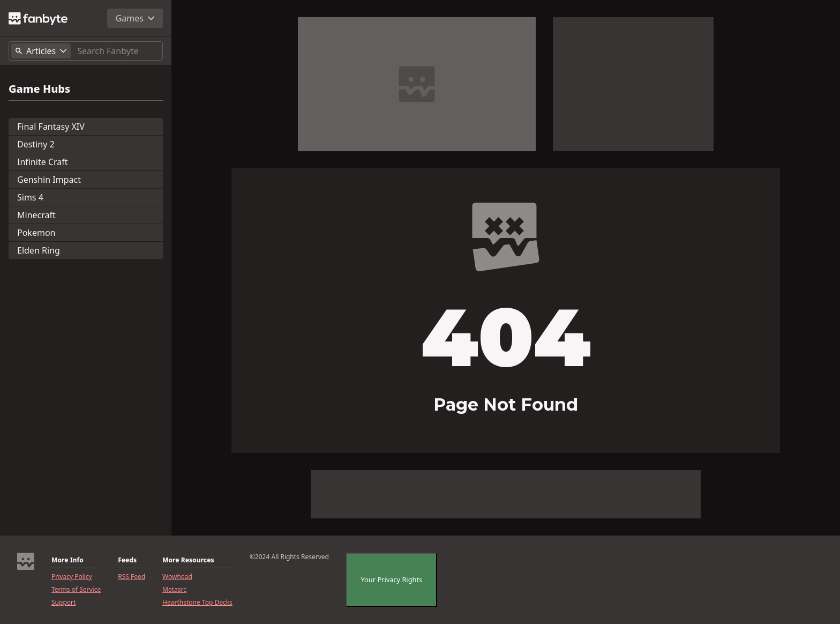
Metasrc (174, 590)
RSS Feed (132, 577)
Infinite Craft (43, 162)
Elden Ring (39, 250)
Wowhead (177, 577)
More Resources (188, 560)
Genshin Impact (49, 180)
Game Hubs (39, 89)
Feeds (127, 560)
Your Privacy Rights (392, 580)
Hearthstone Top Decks (197, 603)
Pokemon (36, 233)
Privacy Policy (72, 577)
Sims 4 (30, 197)
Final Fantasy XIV (51, 127)
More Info (67, 560)
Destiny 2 (36, 144)
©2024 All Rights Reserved (289, 557)
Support (63, 603)
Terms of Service (76, 590)
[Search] (118, 51)
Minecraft (36, 215)
